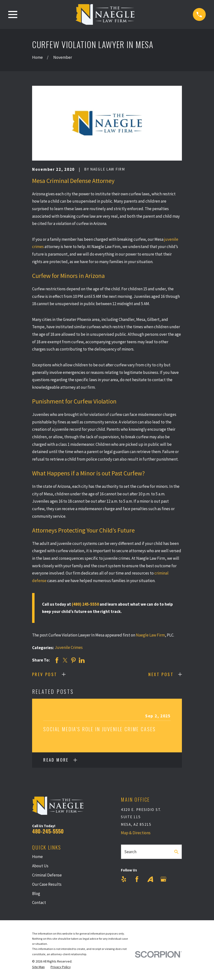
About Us (40, 866)
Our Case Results (47, 884)
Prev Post (45, 674)
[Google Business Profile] (163, 879)
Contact (39, 903)
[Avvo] (150, 879)
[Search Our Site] (176, 852)
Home (37, 857)
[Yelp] (124, 879)
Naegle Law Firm (150, 635)
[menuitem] (38, 967)
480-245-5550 (48, 831)
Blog (36, 894)
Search (130, 852)
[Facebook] (137, 879)
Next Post (161, 674)
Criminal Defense (47, 875)
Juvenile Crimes (69, 647)
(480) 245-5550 (85, 604)
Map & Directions (136, 833)
